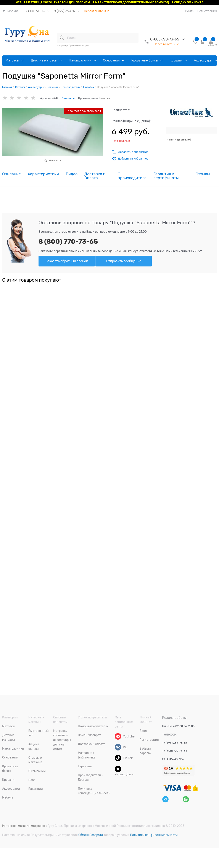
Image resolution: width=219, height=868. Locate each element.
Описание (11, 174)
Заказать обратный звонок (67, 261)
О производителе (132, 176)
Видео (72, 174)
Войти (190, 11)
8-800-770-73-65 (38, 11)
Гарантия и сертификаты (166, 176)
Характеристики (43, 174)
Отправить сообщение (124, 261)
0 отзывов (68, 98)
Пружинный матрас (79, 46)
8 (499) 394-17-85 (67, 11)
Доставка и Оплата (95, 176)
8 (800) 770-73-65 (68, 241)
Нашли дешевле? (179, 139)
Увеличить (55, 160)
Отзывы (203, 174)
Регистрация (207, 11)
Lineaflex (104, 98)
